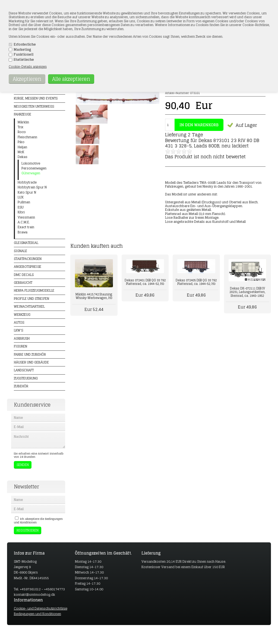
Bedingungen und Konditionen (37, 614)
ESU (21, 207)
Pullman (24, 202)
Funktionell (23, 54)
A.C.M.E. (24, 222)
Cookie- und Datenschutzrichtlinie (41, 608)
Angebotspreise (28, 267)
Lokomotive (31, 163)
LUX (21, 197)
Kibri (21, 212)
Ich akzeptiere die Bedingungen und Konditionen (38, 521)
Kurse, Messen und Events (36, 98)
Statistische (24, 60)
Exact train (26, 227)
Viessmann (26, 217)
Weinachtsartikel (29, 306)
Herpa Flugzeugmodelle (34, 290)
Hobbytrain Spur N (32, 187)
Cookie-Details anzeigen (28, 67)
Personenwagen (34, 168)
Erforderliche (25, 44)
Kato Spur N (27, 192)
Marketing (22, 50)
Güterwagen (31, 173)
